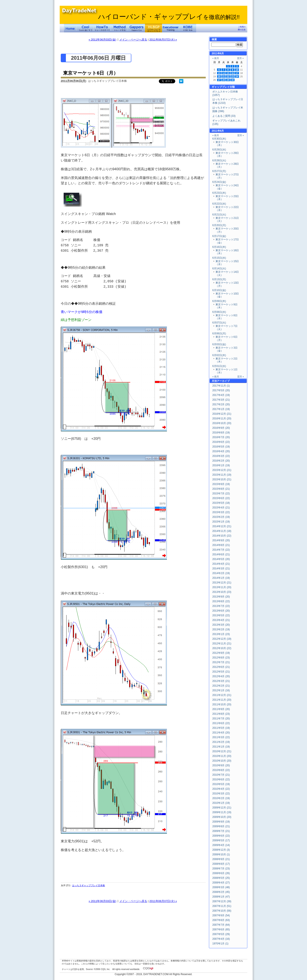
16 (233, 73)
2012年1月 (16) (221, 690)
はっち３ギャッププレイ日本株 (88, 885)
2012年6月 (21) (221, 667)
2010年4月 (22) (221, 789)
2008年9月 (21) (221, 859)
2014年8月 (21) (221, 545)
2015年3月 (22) (221, 512)
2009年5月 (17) (221, 840)
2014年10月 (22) (222, 536)
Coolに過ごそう (85, 28)
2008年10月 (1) (221, 854)
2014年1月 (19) (221, 578)
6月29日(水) (219, 150)
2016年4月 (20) (221, 451)
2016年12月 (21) (222, 414)
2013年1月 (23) (221, 634)
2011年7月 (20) (221, 719)
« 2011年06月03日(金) (102, 40)
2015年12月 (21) (222, 470)
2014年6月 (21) (221, 554)
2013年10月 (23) (222, 592)
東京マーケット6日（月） (91, 73)
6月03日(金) (219, 344)
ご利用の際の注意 (242, 28)
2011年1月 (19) (221, 747)
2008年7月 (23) (221, 869)
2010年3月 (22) (221, 794)
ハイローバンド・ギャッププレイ (169, 17)
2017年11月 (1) (221, 386)
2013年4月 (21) (221, 620)
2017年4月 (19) (221, 395)
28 (224, 80)
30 (233, 80)
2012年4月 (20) (221, 676)
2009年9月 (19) (221, 822)
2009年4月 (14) (221, 845)
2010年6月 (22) (221, 779)
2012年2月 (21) (221, 686)
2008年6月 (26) (221, 873)
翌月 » (240, 58)
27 (219, 80)
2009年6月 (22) (221, 836)
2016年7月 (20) (221, 437)
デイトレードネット (70, 28)
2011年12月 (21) (222, 695)
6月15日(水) (219, 258)
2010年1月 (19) (221, 803)
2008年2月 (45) (221, 892)
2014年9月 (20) (221, 540)
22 (228, 76)
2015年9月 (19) (221, 484)
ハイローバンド (153, 28)
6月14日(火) (219, 268)
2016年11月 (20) (222, 419)
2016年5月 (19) (221, 447)
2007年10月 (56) (222, 911)
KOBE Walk (188, 28)
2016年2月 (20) (221, 461)
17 (237, 73)
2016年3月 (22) (221, 456)
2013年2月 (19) (221, 629)
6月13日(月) (219, 279)
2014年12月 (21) (222, 526)
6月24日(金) (219, 182)
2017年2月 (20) (221, 404)
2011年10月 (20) (222, 704)
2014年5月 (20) (221, 559)
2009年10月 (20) (222, 817)
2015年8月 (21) (221, 489)
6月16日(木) (219, 247)
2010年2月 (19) (221, 798)
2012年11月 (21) (222, 644)
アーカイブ (223, 381)
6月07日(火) (219, 323)
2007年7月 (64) (221, 925)
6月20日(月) (219, 225)
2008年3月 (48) (221, 887)
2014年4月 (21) (221, 564)
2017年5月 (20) (221, 390)
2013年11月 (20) (222, 587)
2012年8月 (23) (221, 658)
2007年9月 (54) (221, 915)
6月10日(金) (219, 290)
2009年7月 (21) (221, 831)
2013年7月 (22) (221, 606)
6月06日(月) (219, 333)
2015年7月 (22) (221, 494)
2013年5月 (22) (221, 615)
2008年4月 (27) (221, 883)
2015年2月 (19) (221, 517)
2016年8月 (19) (221, 433)
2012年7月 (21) (221, 662)
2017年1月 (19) (221, 409)
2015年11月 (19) (222, 475)
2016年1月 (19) (221, 465)
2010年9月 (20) (221, 765)
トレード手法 (119, 28)
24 (237, 76)
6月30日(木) (219, 139)
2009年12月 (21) (222, 808)
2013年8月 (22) (221, 601)
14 (224, 73)
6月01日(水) (219, 366)
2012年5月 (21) (221, 672)
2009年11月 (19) (222, 812)
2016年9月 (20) (221, 428)
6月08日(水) (219, 312)
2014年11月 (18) (222, 531)
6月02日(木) (219, 355)
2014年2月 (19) (221, 573)
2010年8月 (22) (221, 770)
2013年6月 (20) (221, 611)
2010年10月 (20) (222, 761)
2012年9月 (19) (221, 653)
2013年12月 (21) (222, 583)
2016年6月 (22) (221, 442)
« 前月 (216, 58)
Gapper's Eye (136, 28)
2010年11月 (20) (222, 756)
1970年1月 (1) (220, 944)
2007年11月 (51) (222, 906)
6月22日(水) (219, 204)
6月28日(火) (219, 160)
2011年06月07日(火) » (163, 40)
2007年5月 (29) (221, 934)
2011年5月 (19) (221, 728)
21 (224, 76)
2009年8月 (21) (221, 826)
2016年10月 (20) (222, 423)
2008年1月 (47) (221, 897)
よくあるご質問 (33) (224, 116)
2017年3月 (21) (221, 400)
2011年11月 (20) (222, 700)
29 (228, 80)
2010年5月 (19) (221, 784)
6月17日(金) (219, 236)
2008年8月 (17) (221, 864)
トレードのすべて (102, 28)
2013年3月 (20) (221, 625)
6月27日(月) (219, 171)
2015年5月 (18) (221, 503)
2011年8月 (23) (221, 714)
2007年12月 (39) (222, 901)
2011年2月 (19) (221, 742)
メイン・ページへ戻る (133, 40)
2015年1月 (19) (221, 522)
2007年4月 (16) (221, 939)
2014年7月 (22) (221, 550)
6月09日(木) (219, 301)
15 (228, 73)
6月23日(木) (219, 193)
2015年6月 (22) (221, 498)
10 (237, 70)
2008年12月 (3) (221, 850)
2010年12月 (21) (222, 751)
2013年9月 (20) (221, 597)
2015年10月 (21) (222, 479)
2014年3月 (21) (221, 569)
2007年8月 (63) (221, 920)
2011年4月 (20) (221, 733)
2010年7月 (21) (221, 775)
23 (233, 76)
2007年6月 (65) (221, 929)
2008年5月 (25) (221, 878)
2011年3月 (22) (221, 737)
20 (219, 76)
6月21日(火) (219, 215)
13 (219, 73)
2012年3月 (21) (221, 681)
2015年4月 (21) (221, 508)
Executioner (171, 28)
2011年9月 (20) (221, 709)
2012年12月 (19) (222, 639)
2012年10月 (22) (222, 648)
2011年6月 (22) (221, 723)
